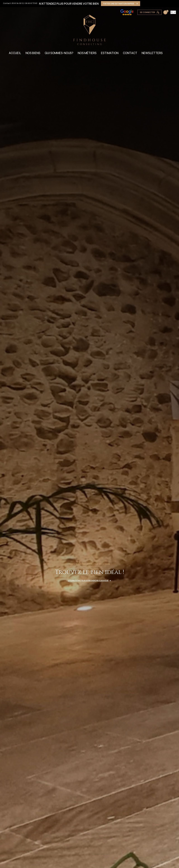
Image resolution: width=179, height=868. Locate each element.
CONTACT (130, 53)
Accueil (15, 53)
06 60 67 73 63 (31, 3)
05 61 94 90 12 (18, 3)
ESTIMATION (110, 53)
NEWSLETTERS (152, 53)
